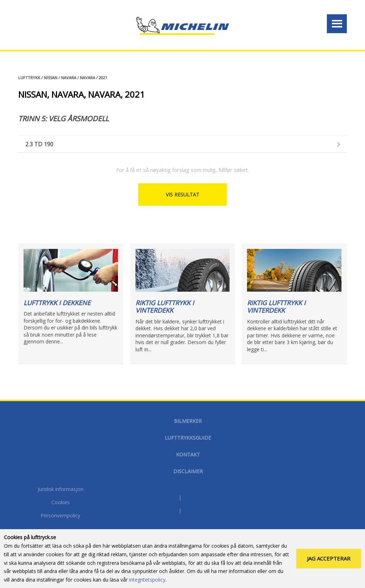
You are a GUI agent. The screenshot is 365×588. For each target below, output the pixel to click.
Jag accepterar (329, 558)
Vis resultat (182, 195)
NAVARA (69, 78)
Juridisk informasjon (61, 490)
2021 (103, 78)
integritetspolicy (147, 580)
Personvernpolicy (60, 516)
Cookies (61, 503)
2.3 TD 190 (39, 144)
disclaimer (188, 471)
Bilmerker (188, 421)
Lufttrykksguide (188, 438)
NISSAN (51, 78)
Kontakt (188, 454)
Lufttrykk (29, 78)
